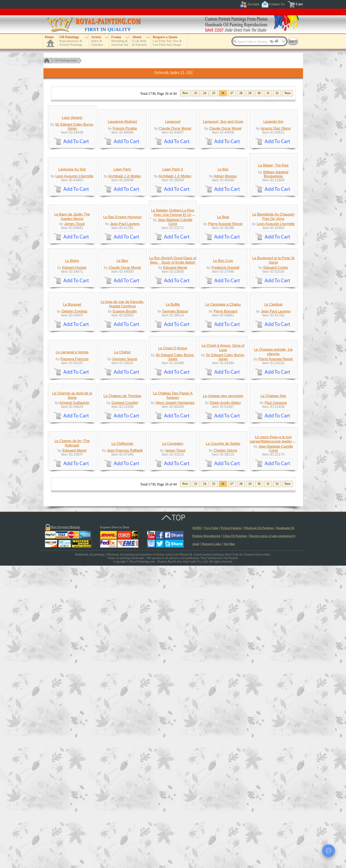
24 (205, 93)
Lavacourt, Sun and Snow (223, 158)
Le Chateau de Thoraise (122, 662)
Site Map (229, 846)
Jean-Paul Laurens (125, 342)
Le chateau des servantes (223, 662)
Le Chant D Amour (173, 584)
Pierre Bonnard (226, 511)
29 (250, 93)
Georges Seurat (125, 595)
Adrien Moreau (225, 253)
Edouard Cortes (276, 426)
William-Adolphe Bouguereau (276, 251)
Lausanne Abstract (122, 158)
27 (232, 93)
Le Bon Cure (223, 419)
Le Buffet (173, 504)
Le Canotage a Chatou (223, 504)
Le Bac (223, 247)
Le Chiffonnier (122, 746)
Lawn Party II (173, 247)
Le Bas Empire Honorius (122, 335)
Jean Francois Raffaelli (125, 753)
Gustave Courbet (125, 668)
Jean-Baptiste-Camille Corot (175, 340)
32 (277, 93)
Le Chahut (122, 588)
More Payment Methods (65, 829)
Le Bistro (72, 419)
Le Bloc (122, 419)
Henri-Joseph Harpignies (175, 668)
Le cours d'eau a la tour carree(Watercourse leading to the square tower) (273, 744)
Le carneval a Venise (72, 588)
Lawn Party (122, 247)
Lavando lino (273, 158)
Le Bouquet (72, 504)
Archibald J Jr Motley (125, 253)
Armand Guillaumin (74, 668)
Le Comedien (173, 746)
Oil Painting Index (66, 60)
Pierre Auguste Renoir (225, 342)
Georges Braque (175, 511)
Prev (185, 93)
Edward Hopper (74, 426)
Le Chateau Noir (274, 662)
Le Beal (223, 335)
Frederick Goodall (225, 426)
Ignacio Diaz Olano (276, 165)
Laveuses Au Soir (72, 247)
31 (268, 93)
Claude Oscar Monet (175, 165)
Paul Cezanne (276, 668)
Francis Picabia (125, 165)
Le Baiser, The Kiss (273, 243)
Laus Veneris (72, 154)
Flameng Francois (74, 595)
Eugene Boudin (125, 511)
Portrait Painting (231, 830)
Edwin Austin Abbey (225, 668)
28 (241, 93)
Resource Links (211, 846)
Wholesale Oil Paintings (259, 830)
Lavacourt (173, 158)
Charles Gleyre (225, 753)
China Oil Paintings (235, 838)
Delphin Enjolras (74, 511)
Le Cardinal (273, 504)
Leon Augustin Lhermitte (74, 253)
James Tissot (74, 342)
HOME (197, 830)
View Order (211, 830)
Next (288, 93)
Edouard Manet (175, 426)
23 (196, 93)
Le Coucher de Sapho (223, 746)
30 (259, 93)
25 (214, 93)
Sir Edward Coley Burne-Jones (74, 163)
